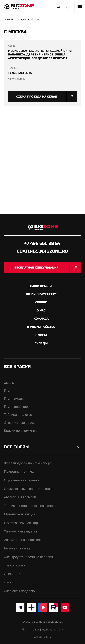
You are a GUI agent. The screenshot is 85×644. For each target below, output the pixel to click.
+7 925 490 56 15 (20, 73)
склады (21, 19)
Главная (9, 19)
